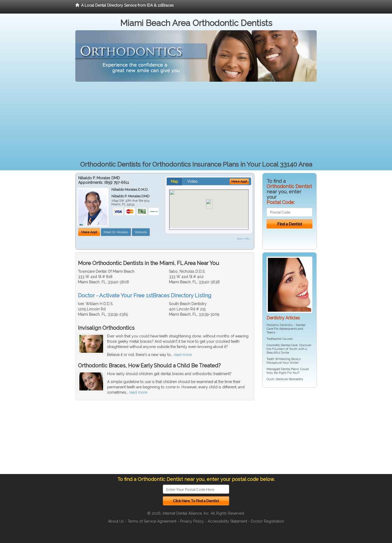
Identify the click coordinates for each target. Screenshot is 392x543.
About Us (116, 521)
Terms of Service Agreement (152, 521)
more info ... (244, 239)
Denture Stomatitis (289, 379)
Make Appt (89, 232)
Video (192, 181)
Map (175, 181)
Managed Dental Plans (283, 369)
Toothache (274, 339)
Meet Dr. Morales (116, 232)
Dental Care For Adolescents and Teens (286, 329)
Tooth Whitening (278, 359)
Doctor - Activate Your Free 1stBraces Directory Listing (145, 296)
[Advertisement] (196, 121)
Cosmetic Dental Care (282, 345)
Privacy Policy (192, 521)
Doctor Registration (267, 521)
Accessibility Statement (227, 521)
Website (141, 232)
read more (183, 355)
